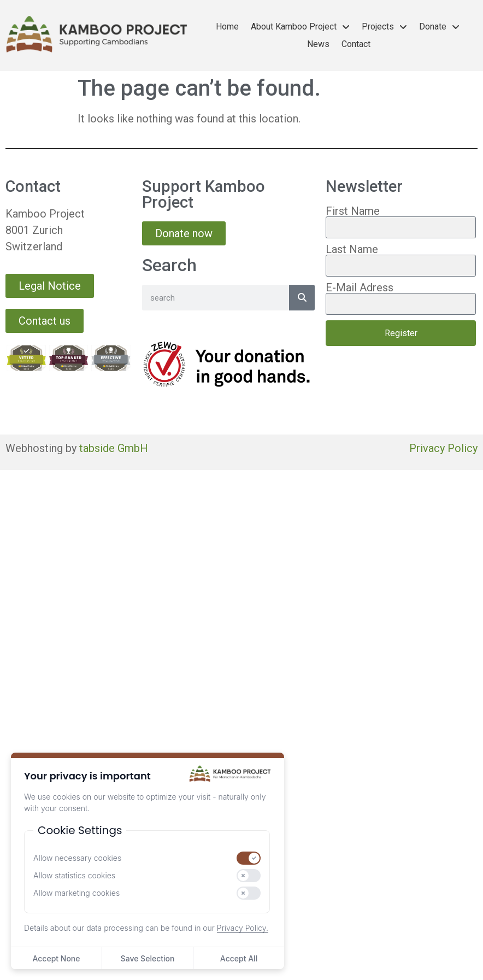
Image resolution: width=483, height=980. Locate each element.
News (318, 44)
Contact (356, 44)
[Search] (302, 298)
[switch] (249, 858)
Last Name (352, 249)
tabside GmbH (114, 448)
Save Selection (148, 958)
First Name (353, 211)
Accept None (56, 958)
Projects (384, 27)
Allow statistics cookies (74, 876)
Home (227, 27)
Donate (439, 27)
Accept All (239, 958)
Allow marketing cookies (76, 893)
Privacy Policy (443, 448)
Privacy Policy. (243, 928)
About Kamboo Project (300, 27)
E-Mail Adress (360, 287)
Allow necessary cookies (77, 858)
